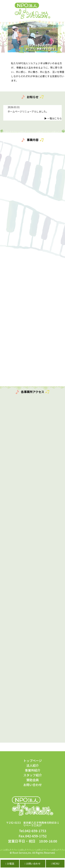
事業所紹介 (33, 770)
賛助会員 (33, 780)
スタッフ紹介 (33, 775)
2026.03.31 (14, 107)
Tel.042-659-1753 (32, 831)
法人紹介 (33, 765)
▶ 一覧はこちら (53, 118)
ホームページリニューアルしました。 (28, 111)
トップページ (33, 761)
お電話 (10, 864)
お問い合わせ (33, 785)
